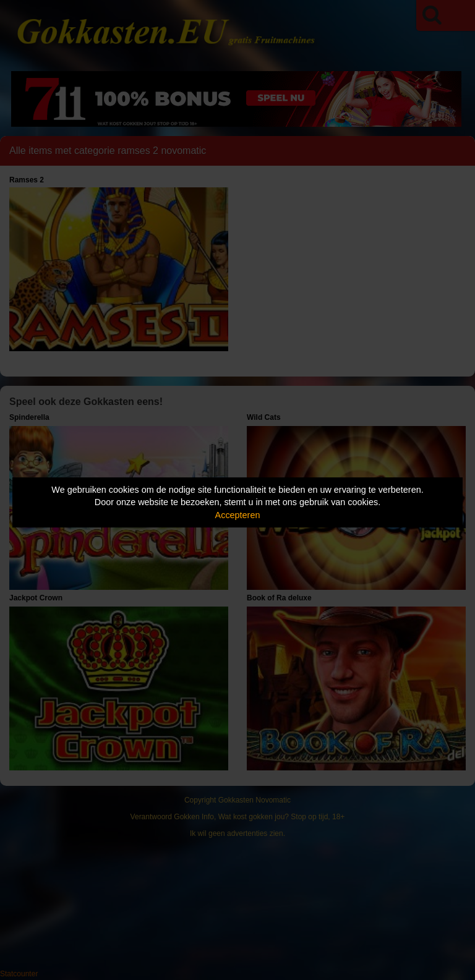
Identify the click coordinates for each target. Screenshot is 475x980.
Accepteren (238, 515)
